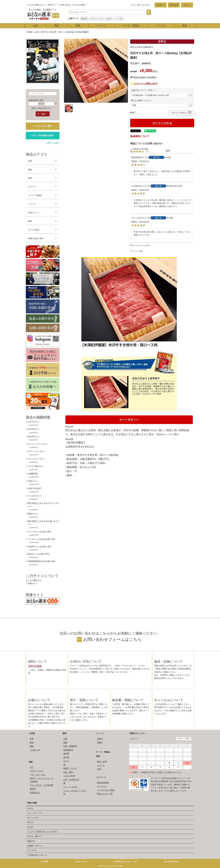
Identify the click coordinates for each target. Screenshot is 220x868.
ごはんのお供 (69, 776)
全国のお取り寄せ (36, 238)
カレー (66, 761)
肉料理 (66, 754)
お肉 (35, 26)
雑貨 (185, 26)
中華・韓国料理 (70, 746)
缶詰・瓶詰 (68, 772)
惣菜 (78, 26)
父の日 (30, 827)
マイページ (101, 777)
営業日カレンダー (137, 733)
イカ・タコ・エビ (38, 775)
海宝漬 (33, 789)
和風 (65, 742)
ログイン (187, 5)
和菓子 (100, 742)
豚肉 (32, 742)
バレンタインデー (35, 813)
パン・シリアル (70, 787)
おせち (30, 808)
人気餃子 (109, 19)
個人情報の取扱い (172, 862)
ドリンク (161, 26)
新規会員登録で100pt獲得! (145, 77)
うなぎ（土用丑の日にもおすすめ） (43, 832)
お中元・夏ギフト (35, 836)
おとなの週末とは (36, 5)
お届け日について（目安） (144, 90)
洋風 (65, 739)
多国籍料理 (68, 750)
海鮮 (57, 26)
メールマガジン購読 (106, 790)
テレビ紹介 (119, 19)
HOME (29, 32)
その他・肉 (35, 750)
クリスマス (32, 850)
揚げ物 (66, 757)
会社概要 (44, 861)
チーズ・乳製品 (131, 26)
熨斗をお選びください (142, 100)
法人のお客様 (79, 5)
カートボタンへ (129, 420)
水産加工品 (35, 793)
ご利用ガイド (51, 5)
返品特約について (140, 136)
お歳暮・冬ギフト (35, 846)
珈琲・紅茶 (102, 762)
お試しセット (34, 212)
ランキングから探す (43, 126)
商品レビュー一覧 (105, 794)
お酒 (99, 769)
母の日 (30, 822)
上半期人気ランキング (37, 855)
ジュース (101, 765)
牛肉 (32, 739)
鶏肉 (32, 746)
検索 (149, 12)
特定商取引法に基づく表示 (125, 862)
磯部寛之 (84, 19)
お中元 (93, 19)
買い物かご (161, 5)
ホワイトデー (33, 818)
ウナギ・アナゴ (37, 771)
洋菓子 (100, 739)
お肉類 (32, 733)
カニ (32, 767)
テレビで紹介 (34, 230)
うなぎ (100, 19)
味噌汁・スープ (70, 768)
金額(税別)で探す (36, 100)
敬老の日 (31, 841)
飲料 (98, 756)
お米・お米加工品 (71, 780)
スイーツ (102, 26)
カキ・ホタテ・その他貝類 (42, 785)
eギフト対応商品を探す (43, 135)
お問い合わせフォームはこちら (112, 639)
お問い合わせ (65, 5)
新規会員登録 (174, 5)
